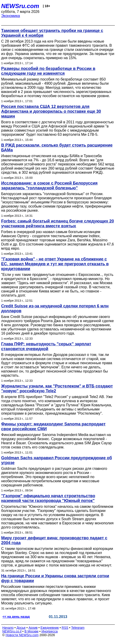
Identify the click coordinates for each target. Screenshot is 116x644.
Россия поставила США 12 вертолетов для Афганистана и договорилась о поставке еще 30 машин (51, 111)
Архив (33, 628)
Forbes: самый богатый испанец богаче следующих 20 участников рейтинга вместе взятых (58, 224)
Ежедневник (50, 628)
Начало (8, 628)
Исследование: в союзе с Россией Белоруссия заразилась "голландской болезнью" (49, 186)
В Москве (31, 631)
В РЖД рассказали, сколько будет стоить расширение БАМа (57, 148)
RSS (65, 628)
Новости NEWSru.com (22, 635)
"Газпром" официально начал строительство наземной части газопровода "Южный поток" (48, 498)
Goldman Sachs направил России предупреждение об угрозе (57, 460)
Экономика (11, 16)
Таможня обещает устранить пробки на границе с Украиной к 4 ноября (52, 33)
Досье (21, 628)
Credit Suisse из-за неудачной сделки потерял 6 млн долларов (55, 308)
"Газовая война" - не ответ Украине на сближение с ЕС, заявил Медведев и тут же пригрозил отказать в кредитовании (55, 264)
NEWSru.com (20, 6)
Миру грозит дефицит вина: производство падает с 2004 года (54, 540)
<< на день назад (16, 617)
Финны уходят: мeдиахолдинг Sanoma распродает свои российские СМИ (53, 426)
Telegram (78, 628)
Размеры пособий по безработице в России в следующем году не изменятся (48, 71)
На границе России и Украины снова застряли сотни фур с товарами (55, 578)
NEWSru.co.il (12, 631)
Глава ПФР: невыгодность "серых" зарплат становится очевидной (46, 346)
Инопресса (50, 631)
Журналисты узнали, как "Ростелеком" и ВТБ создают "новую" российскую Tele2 (57, 388)
